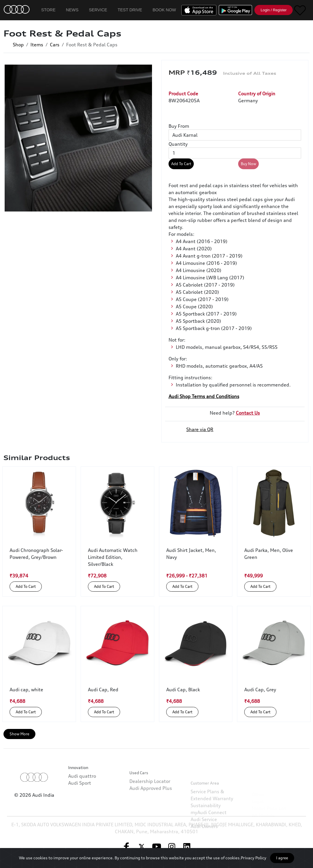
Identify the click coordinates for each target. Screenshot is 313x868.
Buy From (179, 126)
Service (98, 10)
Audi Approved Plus (151, 808)
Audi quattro (82, 789)
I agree (282, 858)
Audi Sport (80, 796)
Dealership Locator (150, 801)
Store (48, 10)
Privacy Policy (254, 858)
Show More (19, 734)
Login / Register (274, 10)
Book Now (164, 10)
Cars (55, 45)
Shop (18, 45)
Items (37, 45)
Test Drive (130, 10)
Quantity (178, 144)
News (72, 10)
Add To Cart (181, 164)
